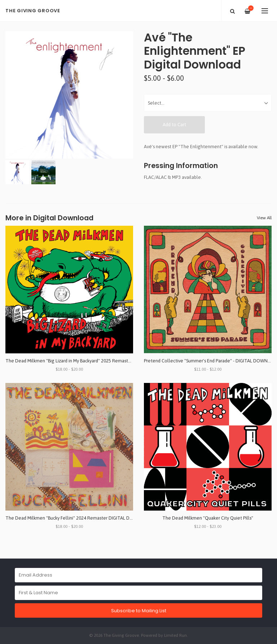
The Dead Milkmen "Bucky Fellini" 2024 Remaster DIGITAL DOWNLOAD (79, 518)
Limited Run (175, 635)
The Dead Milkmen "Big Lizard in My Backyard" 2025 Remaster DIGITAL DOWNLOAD (91, 361)
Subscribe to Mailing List (139, 611)
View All (264, 218)
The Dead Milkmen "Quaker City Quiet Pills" (208, 518)
